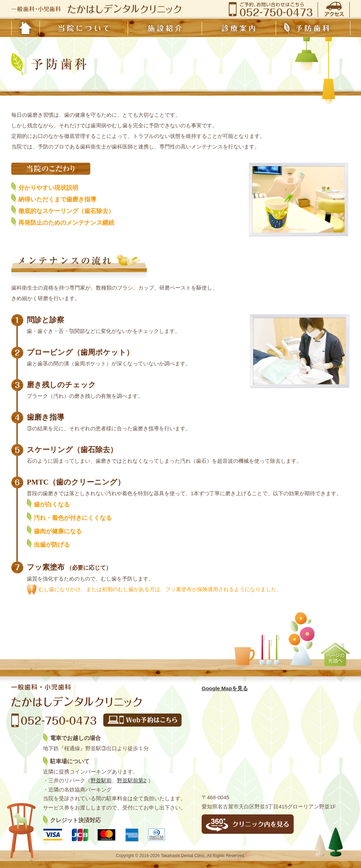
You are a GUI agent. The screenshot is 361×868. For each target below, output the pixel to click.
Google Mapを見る (225, 688)
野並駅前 (101, 780)
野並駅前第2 (132, 780)
